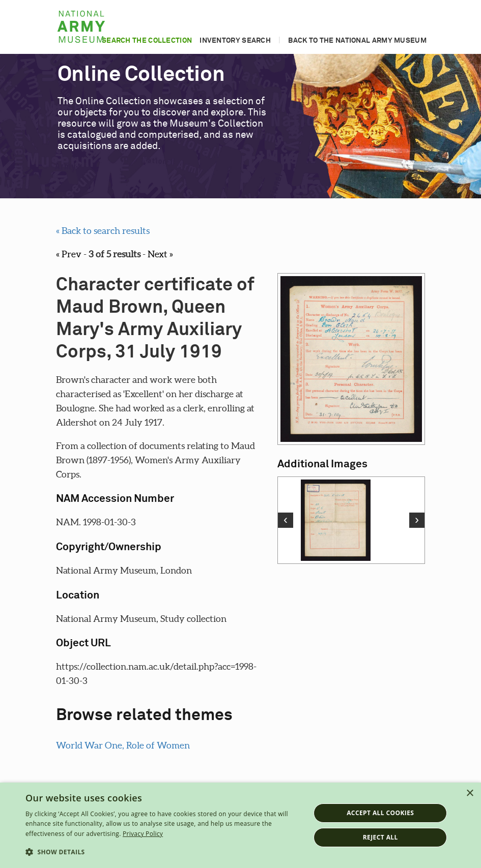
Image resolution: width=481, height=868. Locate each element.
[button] (164, 852)
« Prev (69, 254)
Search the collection (147, 41)
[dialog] (240, 825)
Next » (160, 254)
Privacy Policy (143, 834)
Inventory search (235, 41)
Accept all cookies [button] (380, 813)
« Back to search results (103, 231)
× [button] (470, 794)
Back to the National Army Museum (357, 41)
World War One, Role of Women (123, 745)
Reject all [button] (380, 837)
